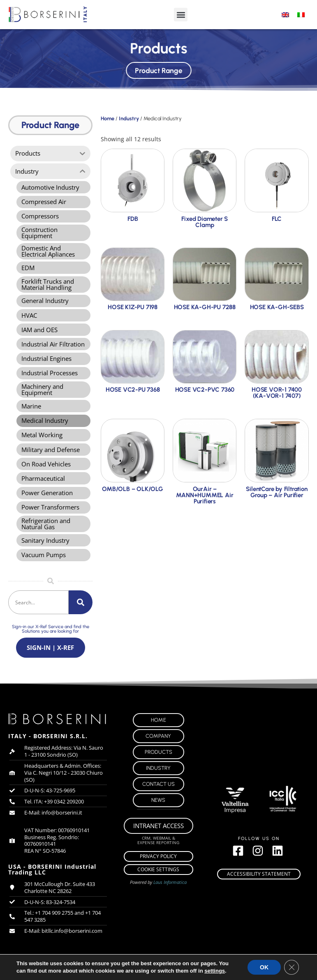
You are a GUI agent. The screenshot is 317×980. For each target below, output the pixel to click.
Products (158, 761)
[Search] (81, 611)
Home (108, 118)
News (158, 809)
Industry (129, 118)
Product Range (158, 69)
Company (158, 745)
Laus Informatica (170, 892)
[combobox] (38, 611)
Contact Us (158, 793)
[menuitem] (285, 15)
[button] (181, 15)
